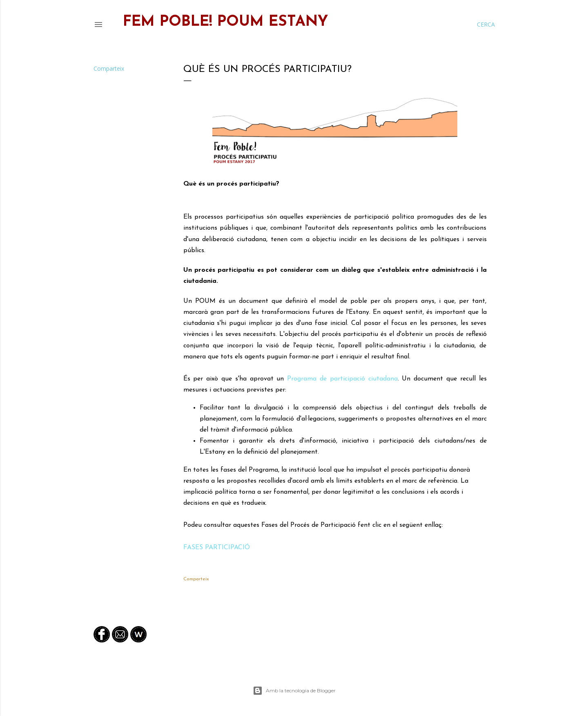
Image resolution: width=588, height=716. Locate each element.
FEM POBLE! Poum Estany (226, 22)
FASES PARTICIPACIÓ (217, 548)
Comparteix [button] (109, 68)
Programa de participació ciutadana (342, 379)
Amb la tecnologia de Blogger (294, 691)
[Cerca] (486, 25)
